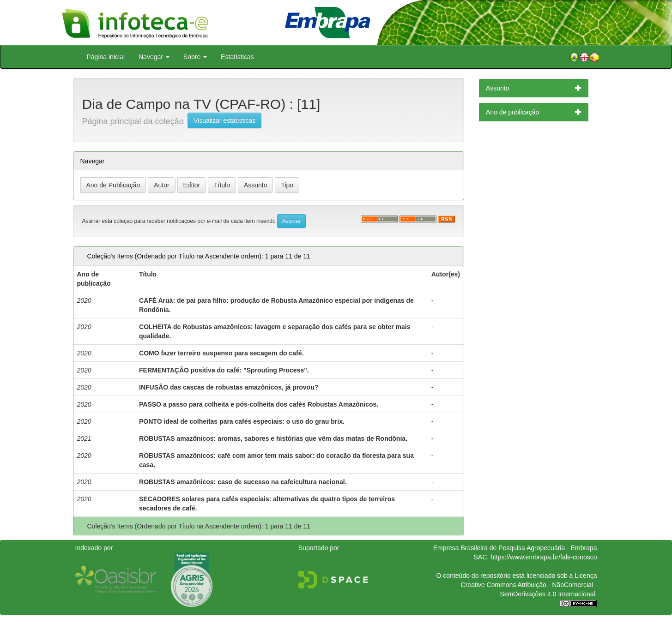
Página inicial (106, 57)
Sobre (195, 57)
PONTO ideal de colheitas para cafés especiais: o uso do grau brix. (242, 421)
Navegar (154, 57)
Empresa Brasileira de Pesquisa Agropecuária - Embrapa (515, 548)
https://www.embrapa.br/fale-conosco (544, 557)
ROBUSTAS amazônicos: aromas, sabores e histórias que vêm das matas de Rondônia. (273, 438)
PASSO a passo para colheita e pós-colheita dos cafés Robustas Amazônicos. (259, 404)
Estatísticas (237, 57)
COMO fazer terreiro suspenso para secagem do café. (221, 353)
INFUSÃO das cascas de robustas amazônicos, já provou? (229, 387)
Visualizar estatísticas (224, 120)
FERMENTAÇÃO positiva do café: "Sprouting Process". (224, 370)
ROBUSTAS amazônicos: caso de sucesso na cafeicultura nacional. (243, 482)
